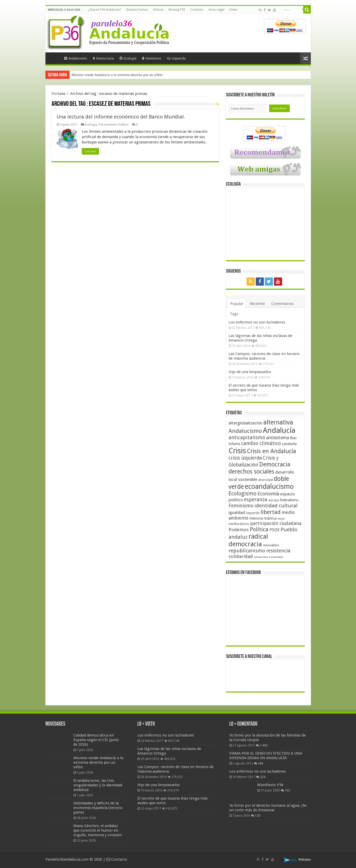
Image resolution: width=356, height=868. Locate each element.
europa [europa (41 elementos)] (274, 500)
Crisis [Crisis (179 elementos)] (237, 451)
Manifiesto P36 (270, 785)
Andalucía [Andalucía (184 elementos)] (279, 430)
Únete (233, 10)
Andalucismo (76, 58)
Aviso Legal (216, 10)
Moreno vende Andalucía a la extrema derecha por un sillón (117, 75)
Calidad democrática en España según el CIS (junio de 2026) (96, 740)
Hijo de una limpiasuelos (250, 372)
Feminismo (152, 58)
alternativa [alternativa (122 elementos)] (278, 422)
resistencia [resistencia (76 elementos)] (278, 551)
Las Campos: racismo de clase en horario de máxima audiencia (264, 356)
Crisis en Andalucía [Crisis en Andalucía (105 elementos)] (272, 451)
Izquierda (176, 58)
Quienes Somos (137, 10)
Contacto (197, 10)
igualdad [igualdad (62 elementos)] (237, 512)
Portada (55, 58)
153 (287, 790)
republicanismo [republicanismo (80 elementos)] (247, 551)
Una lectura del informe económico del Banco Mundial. (121, 117)
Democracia (103, 58)
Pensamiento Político (114, 124)
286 (261, 763)
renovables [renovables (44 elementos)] (271, 545)
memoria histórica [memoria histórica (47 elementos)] (263, 518)
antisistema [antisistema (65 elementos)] (278, 438)
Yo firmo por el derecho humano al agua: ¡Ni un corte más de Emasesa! (268, 808)
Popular (237, 304)
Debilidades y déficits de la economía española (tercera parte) (98, 808)
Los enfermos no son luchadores (257, 322)
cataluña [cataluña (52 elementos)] (289, 444)
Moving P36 (177, 10)
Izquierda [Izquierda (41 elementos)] (253, 513)
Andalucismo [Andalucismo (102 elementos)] (245, 431)
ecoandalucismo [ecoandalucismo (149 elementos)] (269, 486)
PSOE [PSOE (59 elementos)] (274, 530)
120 (258, 816)
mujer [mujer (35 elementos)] (281, 519)
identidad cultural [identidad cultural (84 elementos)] (276, 506)
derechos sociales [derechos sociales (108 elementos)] (251, 472)
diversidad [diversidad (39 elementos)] (265, 480)
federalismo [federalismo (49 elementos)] (289, 500)
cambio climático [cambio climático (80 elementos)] (261, 443)
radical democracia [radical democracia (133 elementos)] (248, 540)
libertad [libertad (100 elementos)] (271, 512)
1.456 (264, 745)
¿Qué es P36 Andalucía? (104, 10)
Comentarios (282, 304)
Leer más (90, 151)
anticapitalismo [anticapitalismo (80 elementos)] (247, 438)
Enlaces (158, 10)
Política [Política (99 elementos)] (259, 529)
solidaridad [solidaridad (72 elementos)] (241, 556)
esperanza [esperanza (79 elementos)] (256, 500)
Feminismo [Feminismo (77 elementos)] (241, 506)
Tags (234, 314)
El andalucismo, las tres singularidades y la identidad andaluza (98, 785)
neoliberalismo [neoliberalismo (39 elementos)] (239, 524)
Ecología (128, 58)
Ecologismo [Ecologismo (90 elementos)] (242, 494)
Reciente (257, 304)
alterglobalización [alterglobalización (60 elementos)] (245, 423)
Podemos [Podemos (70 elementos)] (239, 530)
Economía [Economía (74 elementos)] (268, 494)
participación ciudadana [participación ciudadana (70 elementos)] (276, 523)
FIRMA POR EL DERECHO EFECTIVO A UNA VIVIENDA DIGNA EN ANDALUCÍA (266, 756)
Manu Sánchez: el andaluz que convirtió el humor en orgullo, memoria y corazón (98, 830)
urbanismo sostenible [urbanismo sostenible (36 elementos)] (268, 557)
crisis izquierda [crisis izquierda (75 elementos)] (245, 458)
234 (263, 777)
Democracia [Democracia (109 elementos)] (275, 464)
